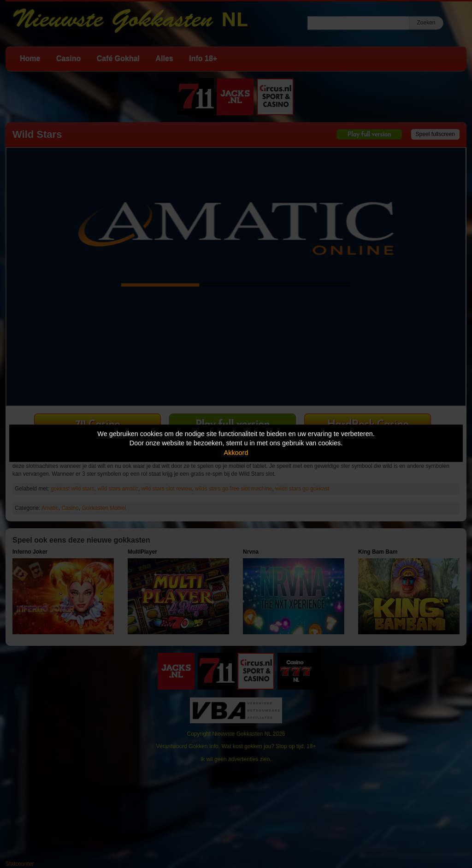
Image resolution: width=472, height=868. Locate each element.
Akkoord (236, 453)
